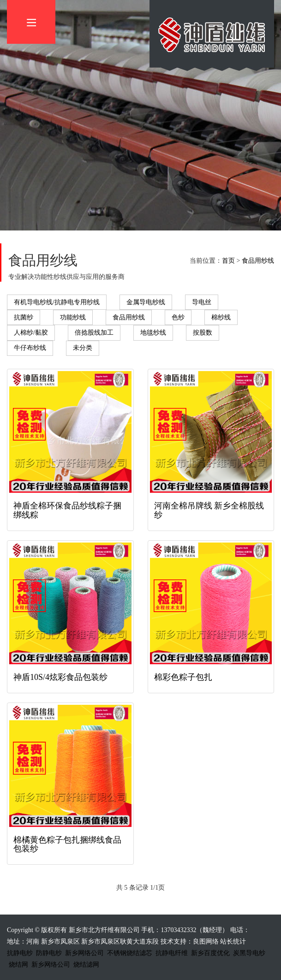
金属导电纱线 (146, 302)
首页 (228, 261)
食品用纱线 (258, 261)
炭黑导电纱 (249, 953)
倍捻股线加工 (94, 333)
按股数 (203, 333)
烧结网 (18, 965)
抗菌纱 (24, 317)
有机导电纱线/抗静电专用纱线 (57, 302)
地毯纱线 (153, 333)
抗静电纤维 (172, 953)
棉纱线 (221, 317)
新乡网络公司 (84, 953)
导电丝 (202, 302)
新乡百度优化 (210, 953)
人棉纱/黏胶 (31, 333)
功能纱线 (73, 317)
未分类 (83, 348)
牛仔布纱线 (30, 348)
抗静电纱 (20, 953)
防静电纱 (49, 953)
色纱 (178, 317)
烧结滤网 (86, 965)
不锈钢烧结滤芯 (130, 953)
